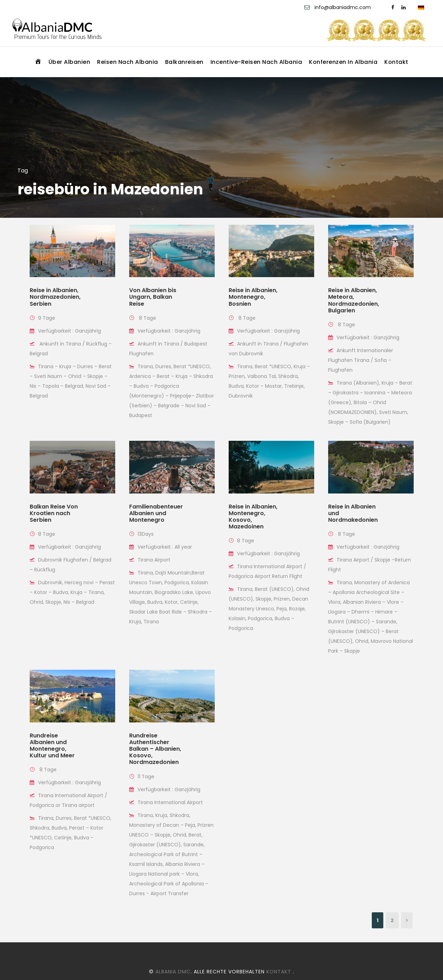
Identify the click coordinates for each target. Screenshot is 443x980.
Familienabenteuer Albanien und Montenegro (156, 513)
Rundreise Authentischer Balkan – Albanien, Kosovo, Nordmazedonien (155, 749)
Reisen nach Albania (128, 62)
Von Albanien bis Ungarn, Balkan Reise (153, 297)
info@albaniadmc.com (343, 7)
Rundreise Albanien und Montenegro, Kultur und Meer (52, 746)
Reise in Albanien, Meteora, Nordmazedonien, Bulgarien (354, 300)
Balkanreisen (184, 62)
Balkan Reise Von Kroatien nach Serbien (54, 513)
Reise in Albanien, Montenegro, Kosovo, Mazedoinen (253, 517)
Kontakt (396, 62)
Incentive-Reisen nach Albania (256, 62)
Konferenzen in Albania (343, 62)
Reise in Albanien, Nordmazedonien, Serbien (55, 297)
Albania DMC (173, 972)
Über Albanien (69, 62)
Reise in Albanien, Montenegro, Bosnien (253, 297)
